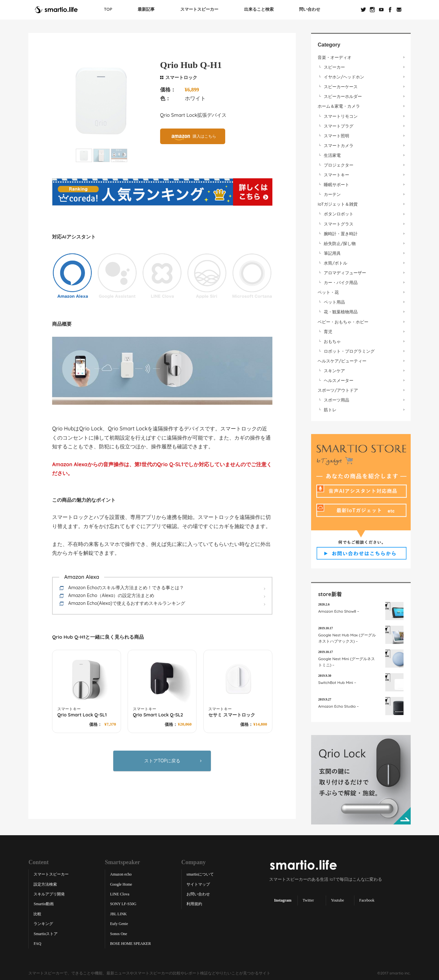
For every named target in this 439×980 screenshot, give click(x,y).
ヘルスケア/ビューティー (342, 360)
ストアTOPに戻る (162, 759)
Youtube (337, 899)
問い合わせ (310, 8)
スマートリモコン (341, 115)
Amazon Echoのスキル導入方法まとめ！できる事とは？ (126, 586)
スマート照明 (336, 134)
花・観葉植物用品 (341, 310)
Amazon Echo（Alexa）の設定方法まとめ (111, 594)
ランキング (43, 922)
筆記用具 (332, 252)
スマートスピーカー (199, 8)
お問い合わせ (198, 893)
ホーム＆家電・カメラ (339, 105)
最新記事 (146, 8)
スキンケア (334, 369)
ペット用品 (334, 301)
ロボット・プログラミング (349, 350)
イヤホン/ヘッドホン (344, 75)
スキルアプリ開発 (49, 893)
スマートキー (336, 173)
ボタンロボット (339, 212)
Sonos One (118, 932)
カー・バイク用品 (341, 281)
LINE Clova (120, 893)
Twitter (308, 899)
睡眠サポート (336, 183)
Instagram (283, 899)
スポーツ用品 (336, 399)
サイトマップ (198, 883)
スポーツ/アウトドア (338, 389)
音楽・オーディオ (335, 56)
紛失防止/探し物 (340, 242)
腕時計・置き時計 (341, 232)
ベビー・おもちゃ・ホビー (343, 320)
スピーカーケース (341, 85)
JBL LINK (118, 913)
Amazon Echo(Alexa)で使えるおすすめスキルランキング (126, 602)
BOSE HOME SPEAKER (130, 942)
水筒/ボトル (336, 262)
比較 (37, 913)
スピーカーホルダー (343, 95)
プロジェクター (339, 164)
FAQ (37, 942)
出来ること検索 (259, 8)
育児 (328, 330)
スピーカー (334, 66)
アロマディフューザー (345, 271)
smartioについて (200, 873)
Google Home (121, 883)
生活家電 (332, 154)
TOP (108, 8)
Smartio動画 (44, 903)
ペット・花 (328, 291)
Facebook (367, 899)
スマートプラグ (339, 124)
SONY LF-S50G (123, 903)
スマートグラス (339, 222)
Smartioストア (46, 932)
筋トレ (330, 408)
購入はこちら (204, 135)
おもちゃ (332, 340)
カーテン (332, 193)
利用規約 (194, 903)
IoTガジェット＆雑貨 (338, 203)
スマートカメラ (339, 144)
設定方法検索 (45, 883)
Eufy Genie (119, 922)
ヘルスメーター (339, 379)
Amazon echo (121, 873)
